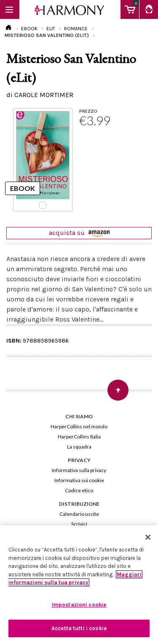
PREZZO (88, 111)
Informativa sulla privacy (79, 470)
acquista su (79, 233)
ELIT (51, 29)
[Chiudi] (148, 537)
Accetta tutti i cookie (79, 628)
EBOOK (29, 29)
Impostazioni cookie (79, 605)
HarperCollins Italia (79, 437)
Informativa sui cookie (79, 480)
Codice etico (79, 490)
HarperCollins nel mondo (79, 426)
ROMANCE (76, 29)
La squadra (79, 447)
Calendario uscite (79, 514)
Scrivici (79, 524)
